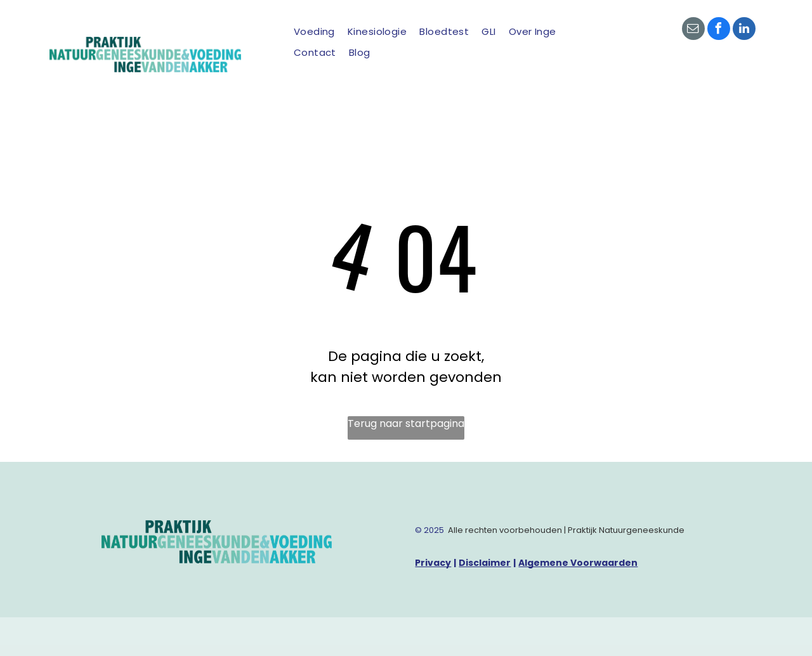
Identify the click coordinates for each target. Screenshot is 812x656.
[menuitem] (314, 32)
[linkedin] (744, 30)
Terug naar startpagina (406, 423)
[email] (693, 30)
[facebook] (719, 30)
